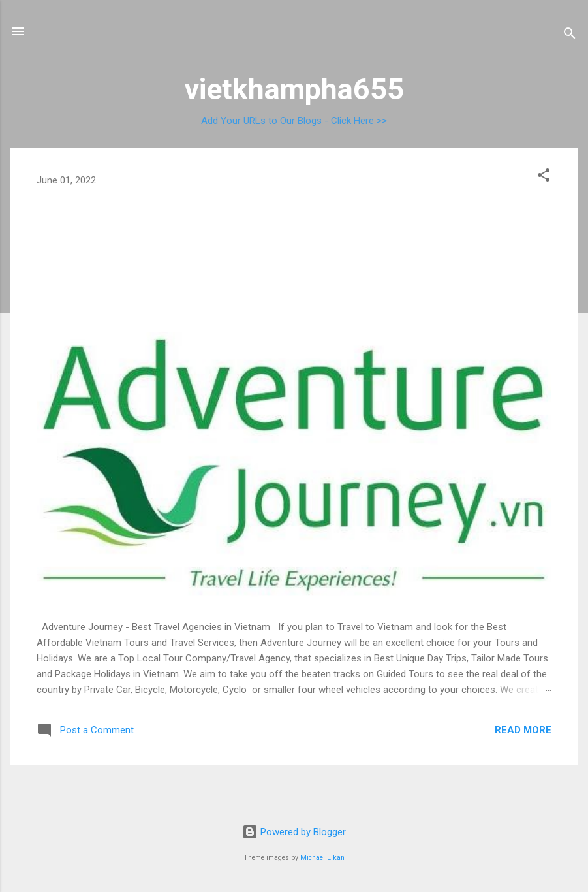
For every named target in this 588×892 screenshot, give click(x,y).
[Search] (570, 36)
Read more (523, 730)
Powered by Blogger (294, 832)
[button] (544, 177)
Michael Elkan (322, 858)
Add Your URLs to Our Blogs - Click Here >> (294, 121)
